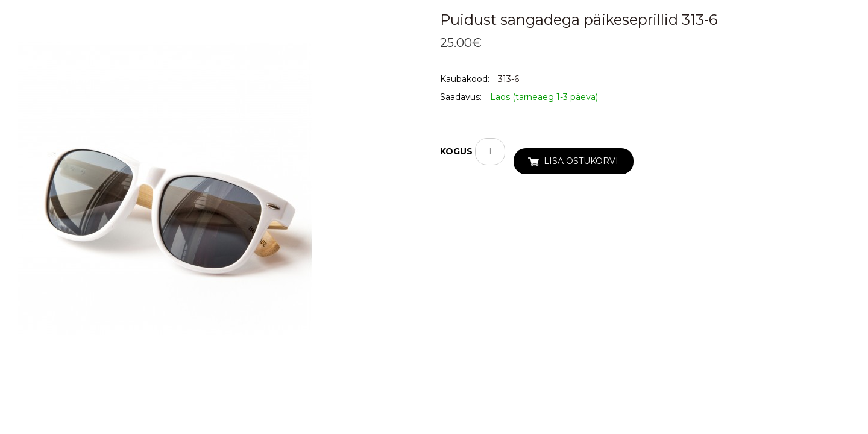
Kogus (456, 151)
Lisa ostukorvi (581, 161)
